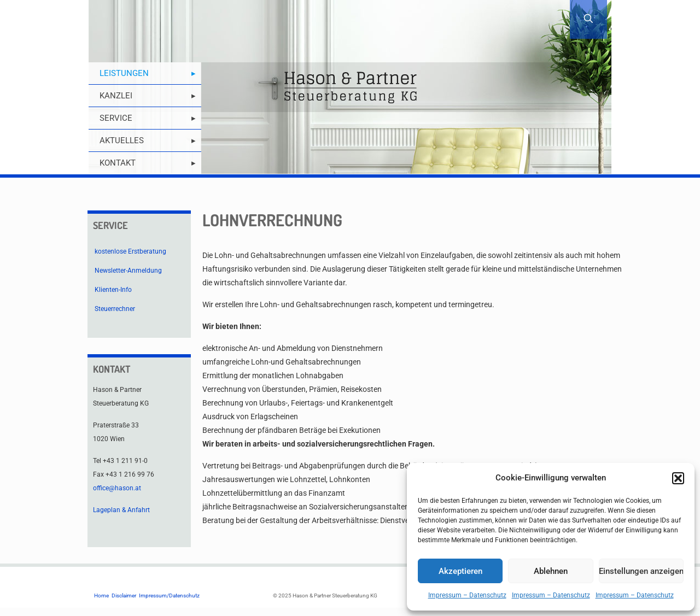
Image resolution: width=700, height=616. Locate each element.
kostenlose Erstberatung (130, 251)
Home (101, 596)
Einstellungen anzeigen (641, 571)
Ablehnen (551, 571)
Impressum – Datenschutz (467, 595)
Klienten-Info (113, 290)
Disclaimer (124, 596)
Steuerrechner (115, 309)
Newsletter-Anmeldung (128, 271)
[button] (678, 478)
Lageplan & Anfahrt (121, 510)
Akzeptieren (460, 571)
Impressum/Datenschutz (169, 596)
